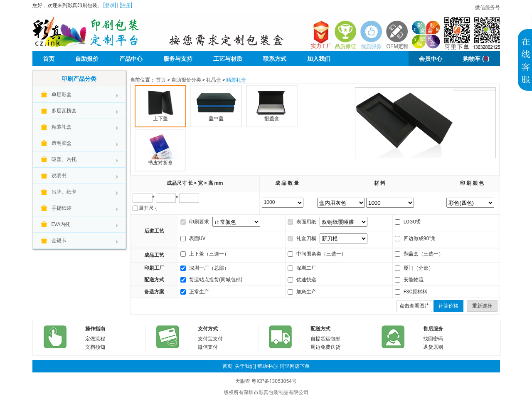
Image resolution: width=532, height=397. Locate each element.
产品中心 (131, 59)
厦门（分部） (419, 268)
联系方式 (275, 59)
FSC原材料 (416, 292)
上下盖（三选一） (209, 254)
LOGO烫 (413, 222)
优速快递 (306, 280)
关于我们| (245, 366)
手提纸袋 (62, 208)
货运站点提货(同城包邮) (216, 280)
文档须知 (95, 347)
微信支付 (208, 347)
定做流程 (95, 339)
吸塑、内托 (64, 159)
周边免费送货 (325, 347)
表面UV (197, 238)
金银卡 (59, 241)
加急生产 (306, 292)
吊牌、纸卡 (64, 192)
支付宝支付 (210, 339)
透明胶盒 (62, 143)
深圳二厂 (306, 268)
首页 (49, 59)
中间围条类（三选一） (321, 254)
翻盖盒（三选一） (424, 254)
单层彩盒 (62, 94)
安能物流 (414, 280)
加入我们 (319, 59)
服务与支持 (178, 59)
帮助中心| (268, 366)
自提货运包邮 (325, 339)
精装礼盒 (62, 127)
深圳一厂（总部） (209, 268)
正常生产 (199, 292)
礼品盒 (214, 80)
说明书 (59, 176)
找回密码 (433, 339)
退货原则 (433, 347)
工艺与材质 (228, 59)
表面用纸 (306, 222)
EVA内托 (61, 224)
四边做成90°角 (420, 238)
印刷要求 (199, 222)
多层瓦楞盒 (64, 111)
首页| (228, 366)
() (476, 59)
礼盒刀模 (306, 238)
